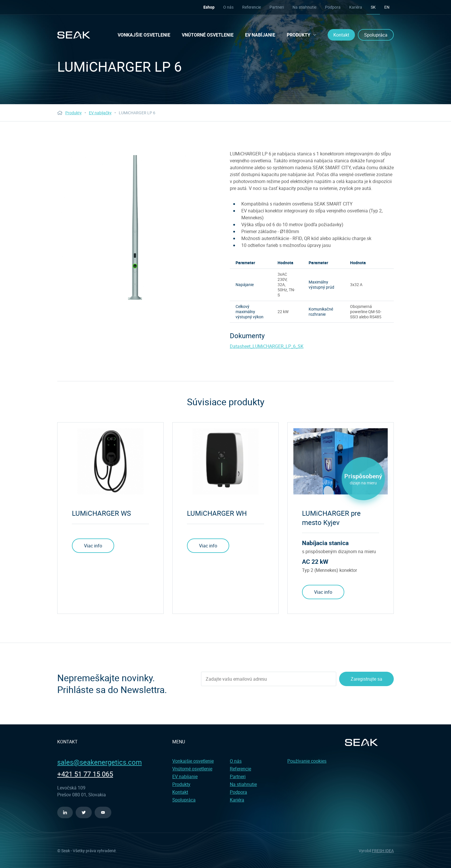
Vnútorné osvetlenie (208, 35)
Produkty (301, 35)
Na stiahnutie (304, 7)
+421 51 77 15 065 (85, 774)
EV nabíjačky (100, 113)
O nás (228, 7)
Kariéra (356, 7)
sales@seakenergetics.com (100, 762)
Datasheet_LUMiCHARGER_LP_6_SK (267, 346)
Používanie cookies (307, 761)
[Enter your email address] (269, 679)
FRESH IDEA (383, 851)
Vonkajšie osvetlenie (144, 35)
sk (373, 7)
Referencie (252, 7)
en (387, 7)
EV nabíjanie (260, 35)
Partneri (277, 7)
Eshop (209, 7)
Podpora (333, 7)
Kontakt (341, 35)
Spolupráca (376, 35)
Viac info (93, 546)
